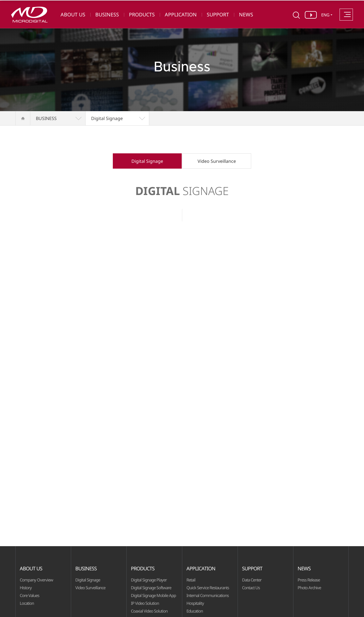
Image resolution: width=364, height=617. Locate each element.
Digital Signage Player (149, 580)
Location (27, 603)
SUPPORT (218, 14)
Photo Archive (309, 588)
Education (195, 611)
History (26, 588)
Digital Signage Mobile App (153, 595)
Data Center (252, 580)
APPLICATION (181, 14)
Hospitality (195, 603)
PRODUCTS (142, 14)
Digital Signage (107, 118)
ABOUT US (73, 14)
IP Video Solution (145, 603)
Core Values (29, 595)
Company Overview (36, 580)
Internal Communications (208, 595)
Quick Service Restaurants (208, 588)
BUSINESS (107, 14)
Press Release (309, 580)
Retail (191, 580)
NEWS (246, 14)
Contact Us (251, 588)
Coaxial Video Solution (149, 611)
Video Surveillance (217, 161)
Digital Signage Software (151, 588)
